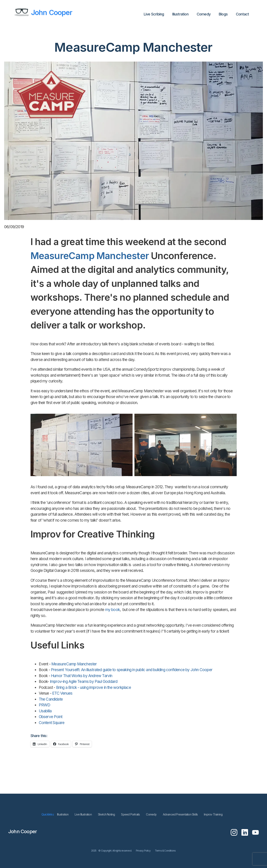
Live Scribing (154, 14)
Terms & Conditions (165, 851)
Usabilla (45, 711)
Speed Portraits (130, 814)
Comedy (204, 14)
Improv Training (213, 814)
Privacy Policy (143, 851)
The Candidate (51, 699)
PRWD (45, 705)
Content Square (52, 723)
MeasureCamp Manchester (90, 256)
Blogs (223, 14)
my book (112, 610)
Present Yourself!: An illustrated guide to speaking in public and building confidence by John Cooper (132, 670)
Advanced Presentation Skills (180, 814)
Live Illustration (83, 814)
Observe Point (51, 717)
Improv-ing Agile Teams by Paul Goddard (84, 682)
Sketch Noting (106, 814)
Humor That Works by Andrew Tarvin (82, 676)
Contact (242, 14)
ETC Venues (62, 693)
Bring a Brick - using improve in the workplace (93, 688)
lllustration (180, 14)
